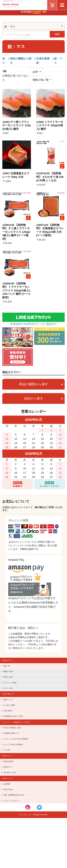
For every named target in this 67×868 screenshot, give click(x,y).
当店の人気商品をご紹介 (16, 751)
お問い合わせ (11, 833)
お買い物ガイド (12, 706)
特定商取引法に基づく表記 (17, 736)
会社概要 (9, 826)
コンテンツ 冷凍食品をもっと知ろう (22, 743)
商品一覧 (9, 669)
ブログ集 (9, 781)
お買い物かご (11, 728)
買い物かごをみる (13, 811)
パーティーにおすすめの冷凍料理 (21, 766)
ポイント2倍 (10, 698)
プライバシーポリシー (15, 848)
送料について (11, 713)
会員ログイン (11, 803)
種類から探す (11, 676)
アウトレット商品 (13, 691)
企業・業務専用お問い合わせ (18, 840)
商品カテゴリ (11, 661)
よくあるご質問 (12, 721)
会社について (11, 818)
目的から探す (43, 398)
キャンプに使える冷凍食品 (17, 773)
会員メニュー (11, 788)
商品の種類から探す (41, 384)
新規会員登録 (11, 796)
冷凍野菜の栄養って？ (15, 758)
